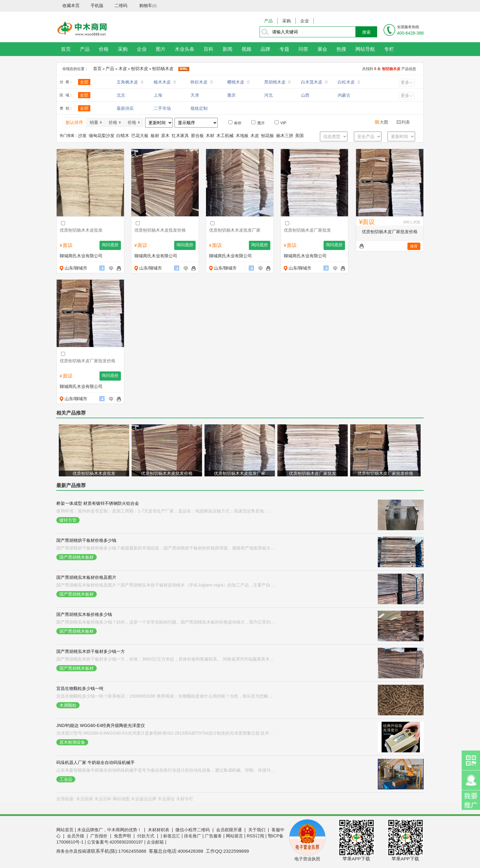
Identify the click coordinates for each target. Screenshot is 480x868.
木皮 (123, 69)
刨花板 (268, 136)
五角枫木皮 (130, 82)
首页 (66, 49)
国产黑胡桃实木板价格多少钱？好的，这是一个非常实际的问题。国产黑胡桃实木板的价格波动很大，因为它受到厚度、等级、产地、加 (166, 622)
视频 (246, 49)
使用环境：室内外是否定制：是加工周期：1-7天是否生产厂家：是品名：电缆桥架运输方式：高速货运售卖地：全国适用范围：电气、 (166, 511)
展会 (322, 49)
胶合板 (197, 136)
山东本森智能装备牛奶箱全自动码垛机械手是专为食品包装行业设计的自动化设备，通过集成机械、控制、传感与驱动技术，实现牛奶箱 (166, 770)
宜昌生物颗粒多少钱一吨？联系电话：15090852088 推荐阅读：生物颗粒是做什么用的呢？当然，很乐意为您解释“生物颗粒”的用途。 (166, 696)
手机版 (97, 6)
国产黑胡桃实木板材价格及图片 (86, 577)
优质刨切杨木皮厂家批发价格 (390, 232)
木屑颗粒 (68, 705)
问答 (303, 49)
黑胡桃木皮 (277, 82)
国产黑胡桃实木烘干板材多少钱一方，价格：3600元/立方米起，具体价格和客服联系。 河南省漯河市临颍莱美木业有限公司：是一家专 (166, 659)
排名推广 (193, 836)
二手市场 (162, 108)
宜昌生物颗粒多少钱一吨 (80, 688)
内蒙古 (344, 95)
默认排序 (74, 122)
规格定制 (199, 108)
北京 (121, 95)
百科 (208, 49)
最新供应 (125, 108)
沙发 (82, 136)
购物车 (146, 6)
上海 (158, 95)
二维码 (121, 6)
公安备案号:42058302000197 (115, 842)
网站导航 (365, 49)
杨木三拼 (285, 136)
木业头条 (185, 49)
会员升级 (76, 836)
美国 (299, 136)
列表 (404, 122)
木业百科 (103, 799)
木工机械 (225, 136)
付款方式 (146, 836)
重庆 (231, 95)
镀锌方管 (68, 520)
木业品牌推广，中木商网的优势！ (109, 830)
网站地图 (121, 799)
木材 (210, 136)
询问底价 (110, 245)
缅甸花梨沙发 (102, 136)
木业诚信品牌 (144, 799)
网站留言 (234, 836)
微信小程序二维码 (193, 830)
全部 (84, 82)
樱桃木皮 (238, 82)
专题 (284, 49)
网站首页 (65, 830)
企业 (305, 21)
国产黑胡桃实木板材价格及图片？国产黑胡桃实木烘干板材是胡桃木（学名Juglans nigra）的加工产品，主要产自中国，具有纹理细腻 (166, 585)
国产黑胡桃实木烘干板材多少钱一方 (91, 651)
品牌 (265, 49)
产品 (268, 21)
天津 (195, 95)
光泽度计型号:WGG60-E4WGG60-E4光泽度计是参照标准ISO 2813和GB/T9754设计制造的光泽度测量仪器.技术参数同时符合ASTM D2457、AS (166, 733)
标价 (235, 123)
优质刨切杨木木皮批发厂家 (240, 473)
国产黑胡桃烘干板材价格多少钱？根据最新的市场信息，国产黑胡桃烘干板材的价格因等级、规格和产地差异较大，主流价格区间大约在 (166, 548)
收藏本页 (71, 6)
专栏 (389, 49)
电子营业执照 (307, 859)
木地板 (242, 136)
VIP (281, 123)
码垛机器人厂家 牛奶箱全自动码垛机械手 (96, 762)
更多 (405, 82)
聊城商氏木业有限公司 (81, 256)
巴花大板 (140, 136)
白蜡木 (123, 136)
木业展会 (166, 799)
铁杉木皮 (202, 82)
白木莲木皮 (314, 82)
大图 (382, 122)
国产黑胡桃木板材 (77, 557)
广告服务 (213, 836)
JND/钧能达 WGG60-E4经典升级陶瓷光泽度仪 (101, 725)
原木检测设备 (72, 742)
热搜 (341, 49)
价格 (104, 49)
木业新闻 (84, 799)
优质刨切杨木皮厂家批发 (313, 473)
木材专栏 (185, 799)
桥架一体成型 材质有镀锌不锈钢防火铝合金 (98, 503)
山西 (305, 95)
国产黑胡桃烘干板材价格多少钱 (86, 540)
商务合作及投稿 (71, 851)
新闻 (227, 49)
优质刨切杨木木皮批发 (94, 473)
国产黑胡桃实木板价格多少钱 (84, 614)
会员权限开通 (229, 830)
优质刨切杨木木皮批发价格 (167, 473)
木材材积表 (159, 830)
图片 (161, 49)
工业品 (66, 779)
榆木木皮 (165, 82)
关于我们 (257, 830)
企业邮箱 (155, 842)
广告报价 (99, 836)
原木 (165, 136)
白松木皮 (349, 82)
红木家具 (180, 136)
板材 (155, 136)
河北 (268, 95)
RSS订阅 (255, 836)
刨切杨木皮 (163, 69)
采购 (287, 21)
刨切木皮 (140, 69)
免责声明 (122, 836)
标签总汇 (172, 836)
